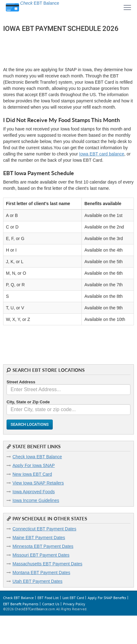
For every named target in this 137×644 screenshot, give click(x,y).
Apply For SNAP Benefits (107, 598)
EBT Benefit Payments (21, 604)
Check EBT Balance (18, 598)
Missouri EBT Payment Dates (41, 555)
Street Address (21, 382)
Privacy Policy (74, 604)
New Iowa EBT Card (32, 474)
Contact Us (51, 604)
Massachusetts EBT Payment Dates (47, 564)
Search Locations (30, 424)
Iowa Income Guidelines (36, 500)
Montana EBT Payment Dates (41, 573)
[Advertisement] (53, 49)
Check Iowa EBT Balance (37, 457)
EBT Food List (48, 598)
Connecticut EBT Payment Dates (44, 529)
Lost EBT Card (73, 598)
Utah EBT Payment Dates (37, 581)
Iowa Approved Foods (34, 492)
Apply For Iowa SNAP (34, 465)
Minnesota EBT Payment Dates (43, 546)
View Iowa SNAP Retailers (38, 483)
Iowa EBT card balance (102, 154)
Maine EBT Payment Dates (39, 538)
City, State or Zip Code (28, 402)
